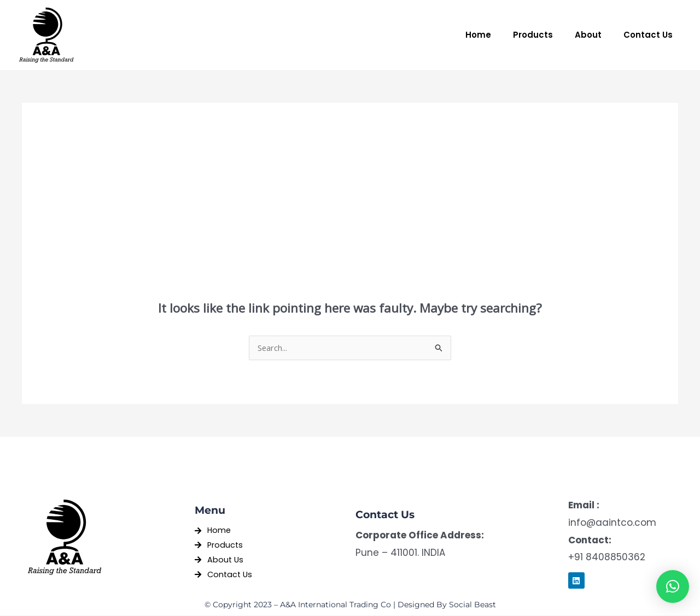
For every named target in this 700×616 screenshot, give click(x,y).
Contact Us (648, 35)
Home (478, 35)
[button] (673, 586)
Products (533, 35)
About (588, 35)
